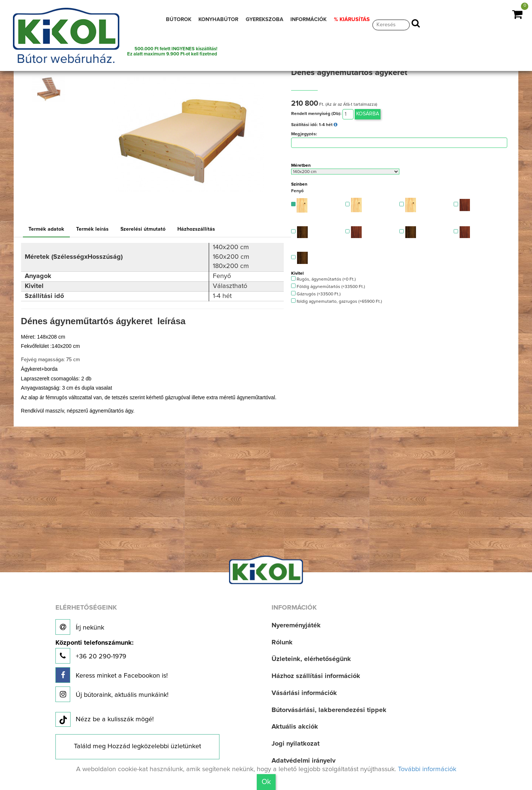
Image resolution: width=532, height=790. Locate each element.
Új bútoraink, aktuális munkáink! (112, 694)
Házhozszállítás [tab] (196, 229)
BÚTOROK (179, 20)
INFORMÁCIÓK (308, 20)
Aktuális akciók (295, 727)
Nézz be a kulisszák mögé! (105, 720)
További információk (427, 769)
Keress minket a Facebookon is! (112, 675)
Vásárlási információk (304, 693)
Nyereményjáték (296, 625)
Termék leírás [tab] (92, 229)
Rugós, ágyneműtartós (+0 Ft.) (323, 279)
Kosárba (368, 114)
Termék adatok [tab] (46, 229)
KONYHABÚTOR (218, 20)
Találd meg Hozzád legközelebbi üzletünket (137, 746)
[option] (51, 89)
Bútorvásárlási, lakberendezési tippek (329, 710)
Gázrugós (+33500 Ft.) (316, 294)
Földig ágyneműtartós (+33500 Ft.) (328, 286)
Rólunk (282, 642)
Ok (266, 782)
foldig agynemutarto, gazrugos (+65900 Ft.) (337, 301)
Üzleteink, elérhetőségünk (311, 659)
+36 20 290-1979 (94, 652)
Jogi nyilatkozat (296, 744)
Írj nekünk (80, 627)
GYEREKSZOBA (265, 20)
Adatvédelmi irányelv (303, 761)
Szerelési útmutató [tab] (143, 229)
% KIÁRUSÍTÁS (352, 20)
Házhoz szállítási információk (316, 676)
